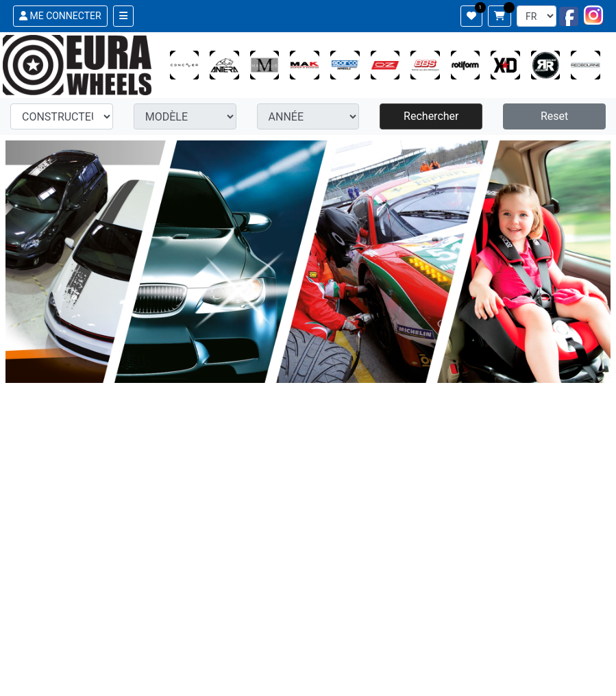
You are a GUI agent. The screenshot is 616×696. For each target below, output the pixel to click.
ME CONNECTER (60, 16)
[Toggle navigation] (123, 16)
